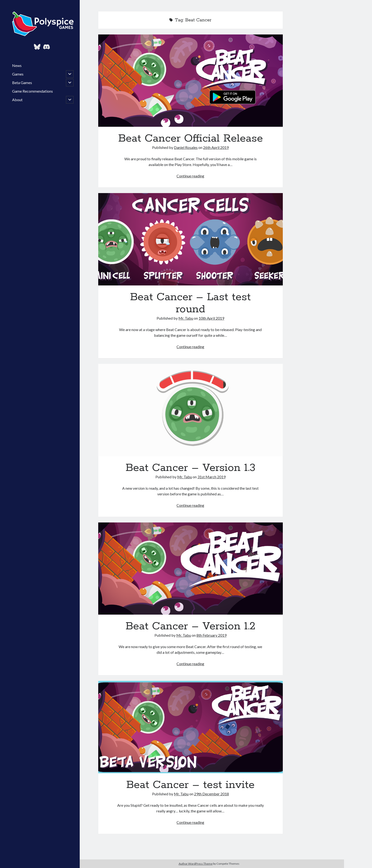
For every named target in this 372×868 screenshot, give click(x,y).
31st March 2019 (212, 477)
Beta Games (22, 83)
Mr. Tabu (186, 318)
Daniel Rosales (186, 147)
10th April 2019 (211, 318)
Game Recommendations (33, 91)
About (17, 100)
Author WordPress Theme (196, 864)
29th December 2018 (212, 794)
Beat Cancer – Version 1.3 (191, 410)
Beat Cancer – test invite (191, 727)
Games (18, 74)
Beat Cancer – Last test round (191, 239)
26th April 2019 (216, 147)
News (17, 65)
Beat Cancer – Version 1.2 (191, 569)
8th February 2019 (212, 635)
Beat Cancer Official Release (191, 81)
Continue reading (190, 176)
